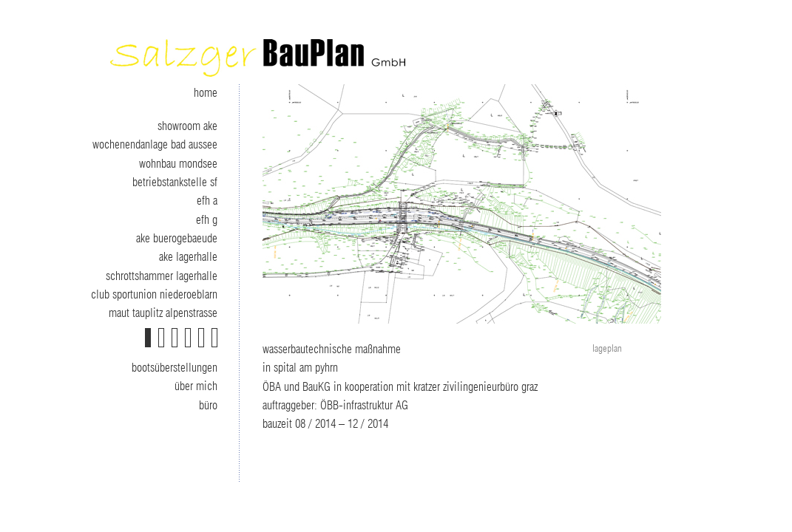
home (206, 93)
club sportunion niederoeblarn (154, 295)
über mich (196, 386)
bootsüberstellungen (175, 368)
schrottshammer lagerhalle (162, 276)
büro (208, 406)
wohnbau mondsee (178, 164)
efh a (207, 201)
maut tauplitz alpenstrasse (163, 313)
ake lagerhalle (188, 257)
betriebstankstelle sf (175, 183)
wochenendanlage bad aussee (155, 145)
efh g (207, 220)
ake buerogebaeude (177, 239)
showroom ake (187, 126)
